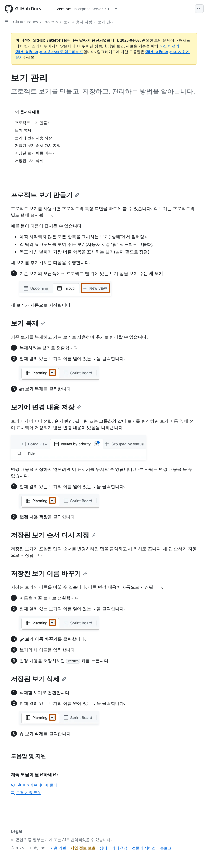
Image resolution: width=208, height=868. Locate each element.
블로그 (166, 848)
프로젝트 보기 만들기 (45, 195)
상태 (103, 848)
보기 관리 (106, 22)
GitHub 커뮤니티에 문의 (34, 785)
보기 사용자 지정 (78, 22)
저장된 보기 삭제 (38, 679)
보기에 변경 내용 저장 (46, 407)
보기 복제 (28, 323)
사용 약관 (58, 848)
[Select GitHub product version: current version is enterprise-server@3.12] (87, 9)
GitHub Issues (25, 22)
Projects (51, 22)
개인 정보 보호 (83, 848)
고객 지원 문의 (26, 793)
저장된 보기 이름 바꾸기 (49, 573)
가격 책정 (120, 848)
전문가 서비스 (144, 848)
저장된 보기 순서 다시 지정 (53, 535)
